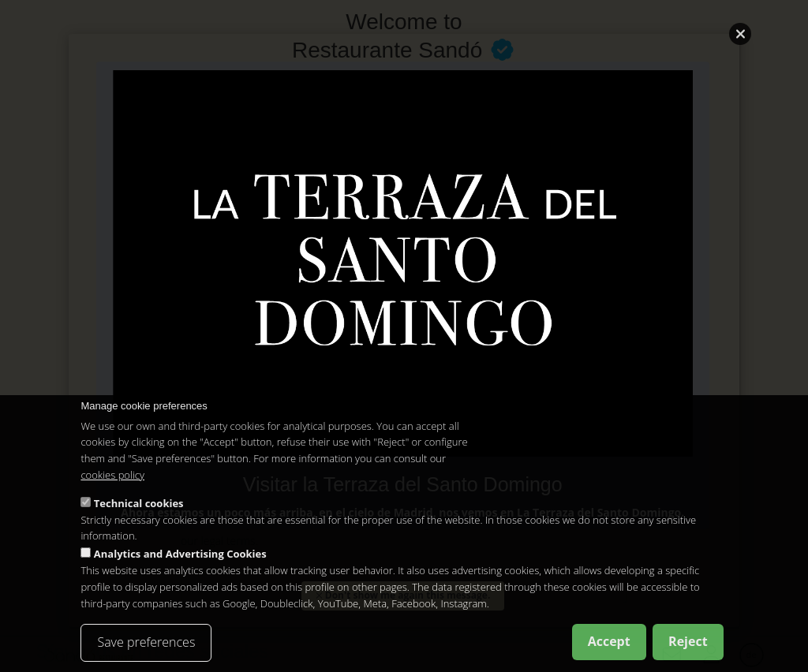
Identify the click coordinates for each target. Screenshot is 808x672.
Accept (609, 641)
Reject (688, 641)
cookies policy (112, 475)
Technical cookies (139, 503)
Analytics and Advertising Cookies (180, 554)
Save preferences (146, 642)
